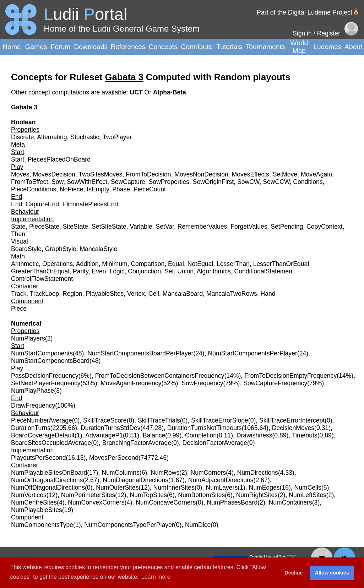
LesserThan (233, 264)
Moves (20, 174)
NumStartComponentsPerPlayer (252, 353)
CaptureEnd (42, 204)
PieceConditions (34, 189)
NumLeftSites (308, 495)
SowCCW (276, 182)
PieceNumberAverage (42, 420)
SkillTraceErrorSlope (220, 420)
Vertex (136, 294)
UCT (137, 92)
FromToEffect (29, 182)
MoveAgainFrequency (131, 383)
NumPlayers (28, 338)
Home (12, 47)
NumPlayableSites (37, 510)
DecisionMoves (293, 428)
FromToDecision (148, 174)
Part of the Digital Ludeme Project (305, 12)
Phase (121, 189)
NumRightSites (257, 495)
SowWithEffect (87, 182)
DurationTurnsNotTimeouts (205, 428)
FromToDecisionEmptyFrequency (290, 376)
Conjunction (144, 271)
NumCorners (208, 473)
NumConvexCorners (96, 502)
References (128, 47)
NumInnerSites (174, 488)
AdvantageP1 (104, 435)
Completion (201, 435)
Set (169, 271)
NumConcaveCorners (166, 502)
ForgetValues (249, 227)
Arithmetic (25, 264)
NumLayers (222, 488)
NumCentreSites (34, 502)
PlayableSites (105, 294)
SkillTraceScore (105, 420)
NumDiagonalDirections (135, 480)
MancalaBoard (183, 294)
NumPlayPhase (32, 391)
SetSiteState (109, 227)
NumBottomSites (201, 495)
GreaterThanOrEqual (40, 271)
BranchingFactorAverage (137, 443)
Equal (176, 264)
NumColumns (121, 473)
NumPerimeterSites (88, 495)
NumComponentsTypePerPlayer (129, 525)
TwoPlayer (117, 137)
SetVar (165, 227)
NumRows (165, 473)
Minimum (115, 264)
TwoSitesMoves (100, 174)
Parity (81, 271)
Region (72, 294)
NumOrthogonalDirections (47, 480)
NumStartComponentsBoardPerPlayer (140, 353)
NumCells (308, 488)
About (353, 47)
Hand (268, 294)
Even (99, 271)
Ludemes (327, 47)
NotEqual (200, 264)
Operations (58, 264)
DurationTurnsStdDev (111, 428)
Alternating (52, 137)
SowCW (248, 182)
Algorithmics (214, 271)
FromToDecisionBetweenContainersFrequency (160, 376)
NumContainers (290, 502)
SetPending (287, 227)
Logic (117, 271)
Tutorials (229, 47)
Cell (154, 294)
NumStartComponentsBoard (50, 361)
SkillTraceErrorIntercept (292, 420)
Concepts (163, 47)
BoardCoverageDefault (43, 435)
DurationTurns (31, 428)
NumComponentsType (42, 525)
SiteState (75, 227)
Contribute (197, 47)
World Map (299, 47)
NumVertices (29, 495)
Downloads (91, 47)
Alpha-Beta (170, 92)
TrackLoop (44, 294)
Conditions (308, 182)
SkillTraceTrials (159, 420)
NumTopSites (148, 495)
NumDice (198, 525)
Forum (61, 47)
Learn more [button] (156, 577)
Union (185, 271)
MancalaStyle (99, 249)
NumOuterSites (117, 488)
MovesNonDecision (201, 174)
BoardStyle (26, 249)
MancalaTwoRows (232, 294)
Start (18, 159)
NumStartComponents (42, 353)
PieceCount (150, 189)
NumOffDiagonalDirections (48, 488)
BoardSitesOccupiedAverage (51, 443)
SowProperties (169, 182)
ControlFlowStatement (42, 279)
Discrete (23, 137)
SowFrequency (202, 383)
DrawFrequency (33, 405)
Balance (154, 435)
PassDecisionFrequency (45, 376)
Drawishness (254, 435)
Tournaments (265, 47)
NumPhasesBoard (232, 502)
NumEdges (264, 488)
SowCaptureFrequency (275, 383)
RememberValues (202, 227)
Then (18, 234)
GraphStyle (61, 249)
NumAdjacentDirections (221, 480)
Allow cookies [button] (332, 573)
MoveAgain (316, 174)
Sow (57, 182)
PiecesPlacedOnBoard (59, 159)
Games (36, 47)
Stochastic (85, 137)
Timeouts (305, 435)
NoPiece (72, 189)
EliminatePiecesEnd (90, 204)
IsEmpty (98, 189)
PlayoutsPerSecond (39, 458)
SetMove (285, 174)
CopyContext (325, 227)
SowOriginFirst (213, 182)
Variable (141, 227)
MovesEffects (251, 174)
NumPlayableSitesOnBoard (49, 473)
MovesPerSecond (114, 458)
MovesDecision (54, 174)
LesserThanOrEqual (281, 264)
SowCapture (128, 182)
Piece (19, 309)
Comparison (148, 264)
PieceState (44, 227)
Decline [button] (294, 573)
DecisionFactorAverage (215, 443)
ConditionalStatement (264, 271)
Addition (87, 264)
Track (19, 294)
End (17, 204)
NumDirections (258, 473)
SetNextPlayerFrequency (46, 383)
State (18, 227)
